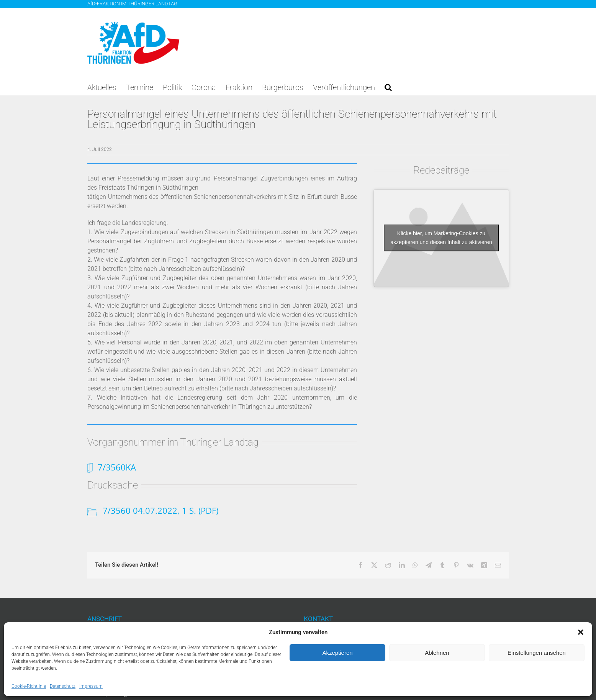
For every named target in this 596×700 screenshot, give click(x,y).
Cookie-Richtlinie (29, 686)
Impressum (91, 686)
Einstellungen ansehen (537, 653)
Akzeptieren (337, 653)
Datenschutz (63, 686)
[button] (581, 632)
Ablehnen (437, 653)
